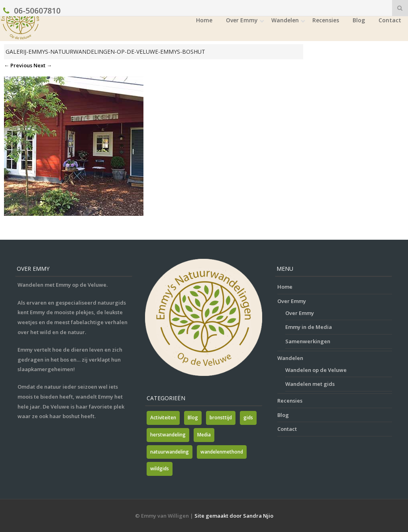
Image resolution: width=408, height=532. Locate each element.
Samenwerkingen (308, 341)
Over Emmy (242, 20)
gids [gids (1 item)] (248, 418)
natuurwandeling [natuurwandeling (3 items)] (170, 452)
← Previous (18, 65)
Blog (359, 20)
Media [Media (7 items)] (204, 435)
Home (204, 20)
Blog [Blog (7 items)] (193, 418)
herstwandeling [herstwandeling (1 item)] (168, 435)
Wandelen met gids (310, 384)
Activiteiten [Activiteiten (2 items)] (163, 418)
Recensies (326, 20)
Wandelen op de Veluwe (316, 370)
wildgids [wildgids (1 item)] (160, 468)
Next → (43, 65)
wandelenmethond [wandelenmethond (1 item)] (222, 452)
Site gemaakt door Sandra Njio (234, 516)
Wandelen (285, 20)
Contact (390, 20)
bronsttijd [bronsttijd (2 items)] (221, 418)
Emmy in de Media (309, 327)
